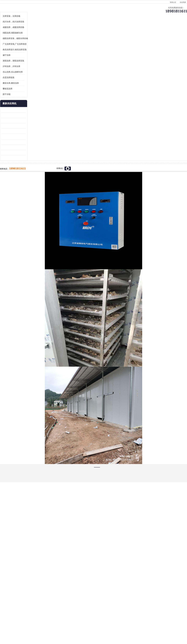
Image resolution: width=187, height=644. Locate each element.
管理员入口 (55, 629)
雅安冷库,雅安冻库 (26, 115)
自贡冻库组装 (24, 110)
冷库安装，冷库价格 (27, 48)
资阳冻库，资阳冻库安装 (29, 93)
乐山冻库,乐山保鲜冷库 (28, 104)
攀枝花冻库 (23, 121)
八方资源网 (38, 629)
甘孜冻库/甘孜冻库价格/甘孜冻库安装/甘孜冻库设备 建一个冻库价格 (106, 597)
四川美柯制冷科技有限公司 (34, 626)
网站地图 (63, 629)
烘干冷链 (22, 126)
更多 (40, 136)
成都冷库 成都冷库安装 (31, 597)
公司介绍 (93, 25)
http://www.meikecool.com (59, 528)
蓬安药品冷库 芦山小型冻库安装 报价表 (29, 185)
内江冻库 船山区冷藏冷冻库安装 (29, 147)
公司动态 (115, 25)
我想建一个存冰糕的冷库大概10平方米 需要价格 (160, 597)
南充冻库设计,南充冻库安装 (30, 82)
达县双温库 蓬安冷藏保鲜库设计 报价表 (29, 179)
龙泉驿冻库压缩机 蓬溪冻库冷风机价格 (29, 142)
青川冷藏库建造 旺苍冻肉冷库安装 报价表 (29, 163)
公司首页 (27, 25)
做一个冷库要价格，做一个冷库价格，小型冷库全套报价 (132, 597)
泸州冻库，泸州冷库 (27, 98)
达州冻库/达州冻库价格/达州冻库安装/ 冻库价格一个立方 (70, 597)
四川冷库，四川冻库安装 (29, 54)
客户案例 (137, 25)
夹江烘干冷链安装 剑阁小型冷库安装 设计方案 (29, 190)
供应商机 (49, 25)
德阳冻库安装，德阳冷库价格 (31, 71)
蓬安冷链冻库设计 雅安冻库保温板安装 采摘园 (29, 169)
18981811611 (119, 84)
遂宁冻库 (22, 87)
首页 (26, 32)
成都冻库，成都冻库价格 (29, 59)
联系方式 (159, 25)
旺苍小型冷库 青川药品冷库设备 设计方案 (29, 158)
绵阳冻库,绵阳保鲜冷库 (28, 65)
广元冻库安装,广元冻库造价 (51, 32)
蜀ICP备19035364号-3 (48, 622)
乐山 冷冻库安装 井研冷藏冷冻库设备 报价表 (29, 153)
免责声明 (46, 629)
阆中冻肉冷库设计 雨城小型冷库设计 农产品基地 (29, 174)
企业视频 (71, 25)
